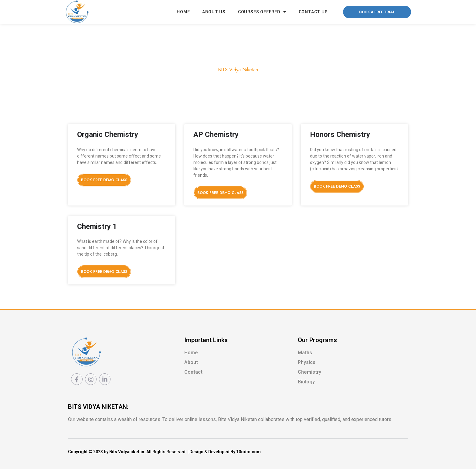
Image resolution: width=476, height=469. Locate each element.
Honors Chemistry (340, 134)
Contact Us (313, 12)
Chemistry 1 (97, 226)
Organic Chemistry (108, 134)
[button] (377, 12)
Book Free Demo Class (104, 180)
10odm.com (248, 452)
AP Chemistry (216, 134)
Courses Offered (262, 12)
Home (183, 12)
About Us (214, 12)
